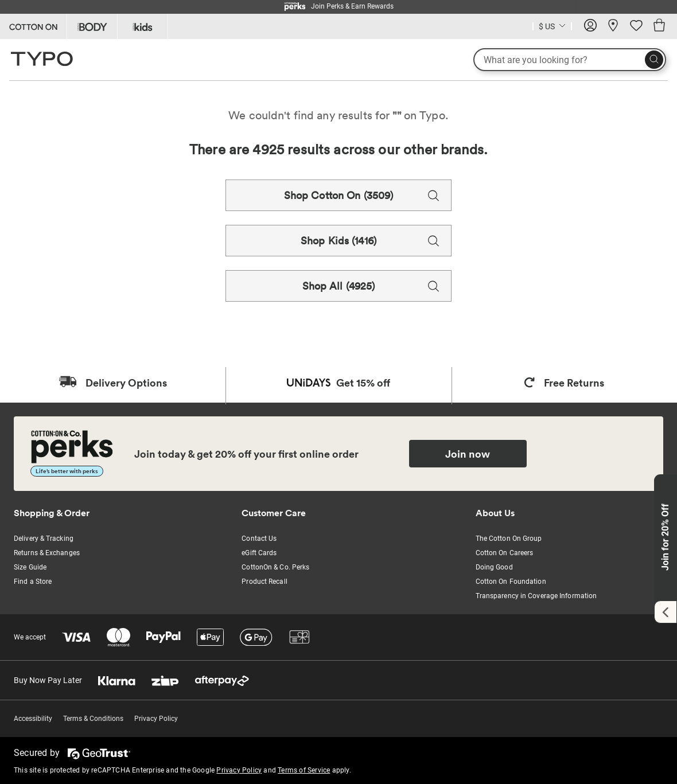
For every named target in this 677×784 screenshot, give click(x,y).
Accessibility (33, 719)
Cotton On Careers (505, 553)
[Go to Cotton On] (33, 26)
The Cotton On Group (509, 539)
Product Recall (264, 582)
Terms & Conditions (93, 719)
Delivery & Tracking (44, 539)
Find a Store (33, 582)
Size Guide (30, 567)
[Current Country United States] (552, 28)
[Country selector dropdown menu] (552, 25)
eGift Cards (259, 553)
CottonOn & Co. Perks (275, 567)
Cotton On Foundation (511, 582)
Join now (468, 454)
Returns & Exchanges (47, 553)
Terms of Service (304, 770)
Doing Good (494, 567)
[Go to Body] (92, 26)
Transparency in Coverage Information (536, 596)
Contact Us (259, 539)
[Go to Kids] (143, 26)
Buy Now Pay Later (48, 680)
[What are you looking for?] (570, 60)
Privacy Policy (156, 719)
